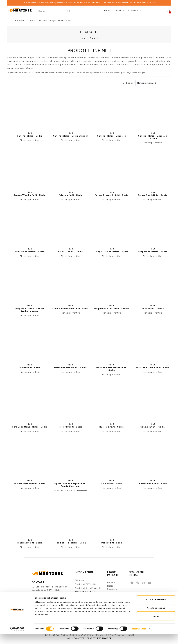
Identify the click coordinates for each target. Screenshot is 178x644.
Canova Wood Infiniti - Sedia (29, 195)
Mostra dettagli (139, 639)
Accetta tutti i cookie (156, 609)
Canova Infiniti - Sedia (29, 136)
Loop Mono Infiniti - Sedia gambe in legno (29, 310)
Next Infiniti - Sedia (153, 309)
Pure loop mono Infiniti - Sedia (30, 427)
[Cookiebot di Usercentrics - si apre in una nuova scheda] (17, 639)
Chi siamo (80, 580)
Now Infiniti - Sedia (29, 368)
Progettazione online (60, 21)
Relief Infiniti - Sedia (70, 427)
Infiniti (30, 133)
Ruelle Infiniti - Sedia (111, 427)
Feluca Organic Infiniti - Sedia (112, 195)
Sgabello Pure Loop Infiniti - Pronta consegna (70, 485)
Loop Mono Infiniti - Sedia (153, 252)
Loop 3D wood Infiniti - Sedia (111, 252)
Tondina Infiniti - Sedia (29, 543)
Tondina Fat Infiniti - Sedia (153, 484)
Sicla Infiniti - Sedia (111, 484)
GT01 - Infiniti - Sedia (70, 252)
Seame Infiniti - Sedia (153, 427)
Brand (32, 21)
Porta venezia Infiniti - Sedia (70, 368)
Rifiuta (156, 627)
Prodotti (21, 21)
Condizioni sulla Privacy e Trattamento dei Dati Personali (88, 591)
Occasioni (42, 21)
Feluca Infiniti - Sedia (70, 195)
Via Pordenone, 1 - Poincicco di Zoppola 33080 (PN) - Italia (50, 588)
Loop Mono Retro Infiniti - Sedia (70, 309)
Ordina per (147, 83)
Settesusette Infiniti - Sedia (29, 484)
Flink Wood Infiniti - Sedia (30, 252)
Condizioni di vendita (85, 584)
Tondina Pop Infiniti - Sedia (70, 543)
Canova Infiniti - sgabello (111, 136)
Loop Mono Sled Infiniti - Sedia (112, 309)
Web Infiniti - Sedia (111, 543)
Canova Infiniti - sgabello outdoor (152, 137)
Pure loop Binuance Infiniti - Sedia (111, 369)
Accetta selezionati (156, 618)
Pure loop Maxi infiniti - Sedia (153, 368)
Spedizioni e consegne (86, 599)
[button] (29, 110)
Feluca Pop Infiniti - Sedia (153, 195)
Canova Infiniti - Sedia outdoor (71, 136)
